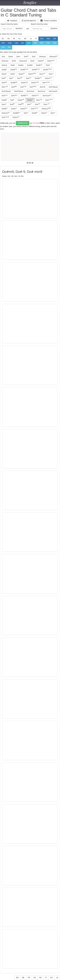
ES (35, 978)
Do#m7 (48, 78)
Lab (16, 43)
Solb (10, 43)
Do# (29, 43)
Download (23, 123)
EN (17, 978)
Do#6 (13, 65)
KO (52, 978)
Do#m (11, 57)
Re (8, 39)
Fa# (48, 43)
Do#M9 (17, 113)
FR (29, 978)
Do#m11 (46, 109)
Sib (22, 43)
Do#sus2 (43, 57)
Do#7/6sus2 (53, 87)
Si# (9, 47)
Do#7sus (47, 96)
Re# (35, 43)
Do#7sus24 (53, 91)
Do (3, 39)
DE (23, 978)
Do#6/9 (30, 65)
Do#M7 (38, 78)
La (31, 39)
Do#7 (48, 65)
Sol (25, 39)
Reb (48, 39)
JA (57, 978)
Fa (19, 39)
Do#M (39, 65)
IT (46, 978)
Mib (55, 39)
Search (19, 29)
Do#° (34, 57)
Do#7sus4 (30, 91)
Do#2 (32, 61)
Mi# (42, 43)
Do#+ (18, 57)
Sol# (55, 43)
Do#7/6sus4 (19, 91)
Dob (42, 39)
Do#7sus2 (41, 91)
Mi (14, 39)
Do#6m (21, 65)
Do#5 (14, 61)
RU (41, 978)
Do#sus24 (23, 61)
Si (36, 39)
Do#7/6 (43, 87)
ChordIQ (36, 123)
